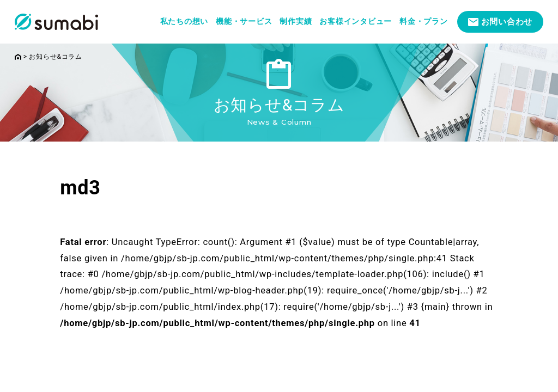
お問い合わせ (507, 22)
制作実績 (296, 21)
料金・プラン (424, 21)
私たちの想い (184, 21)
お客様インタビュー (356, 21)
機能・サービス (244, 21)
